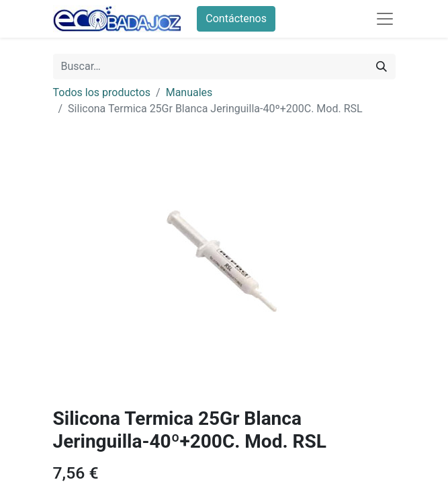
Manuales (189, 92)
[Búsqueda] (382, 67)
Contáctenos (236, 18)
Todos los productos (102, 92)
